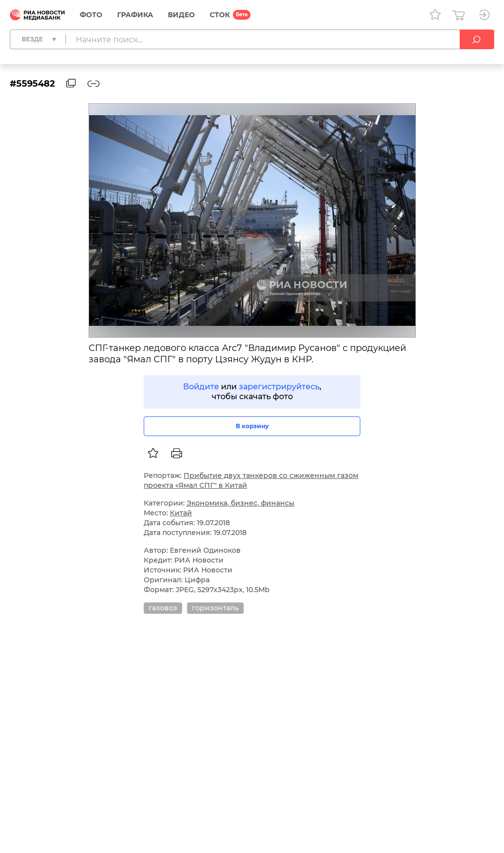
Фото (91, 15)
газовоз (163, 608)
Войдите (201, 387)
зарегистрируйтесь (279, 387)
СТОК (220, 15)
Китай (181, 513)
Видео (181, 15)
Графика (135, 15)
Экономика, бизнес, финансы (240, 503)
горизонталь (215, 608)
